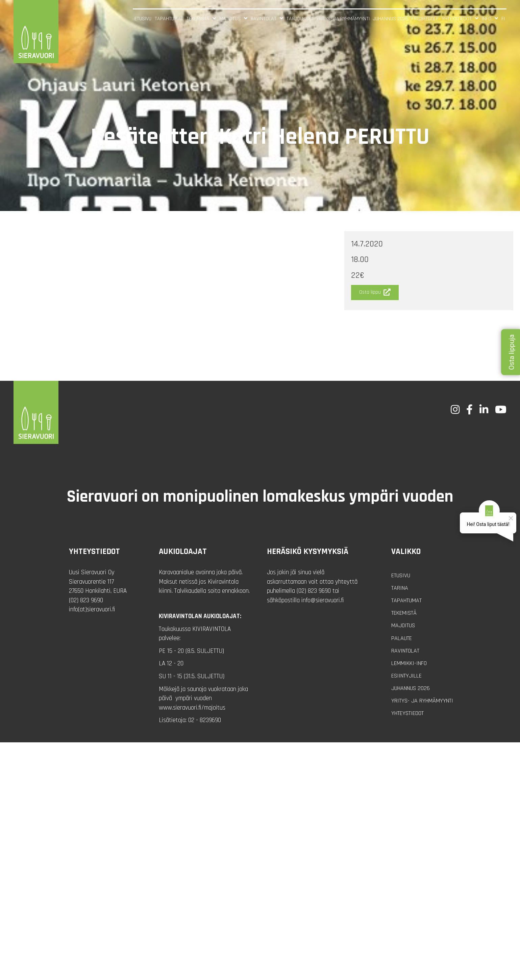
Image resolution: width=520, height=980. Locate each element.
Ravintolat (405, 651)
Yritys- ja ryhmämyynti (422, 701)
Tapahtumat (406, 600)
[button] (375, 293)
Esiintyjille (406, 676)
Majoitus (403, 625)
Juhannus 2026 (411, 688)
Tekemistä (404, 613)
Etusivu (401, 575)
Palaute (402, 638)
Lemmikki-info (409, 663)
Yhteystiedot (407, 713)
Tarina (400, 588)
